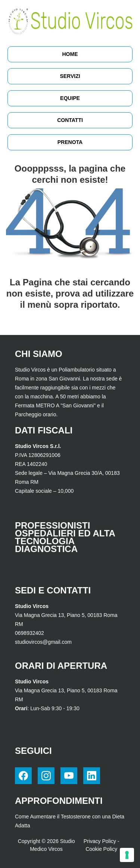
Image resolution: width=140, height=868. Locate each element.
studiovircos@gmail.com (43, 642)
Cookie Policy (101, 849)
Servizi (70, 76)
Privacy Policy (100, 841)
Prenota (70, 142)
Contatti (70, 120)
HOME (70, 54)
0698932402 (29, 633)
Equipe (70, 98)
